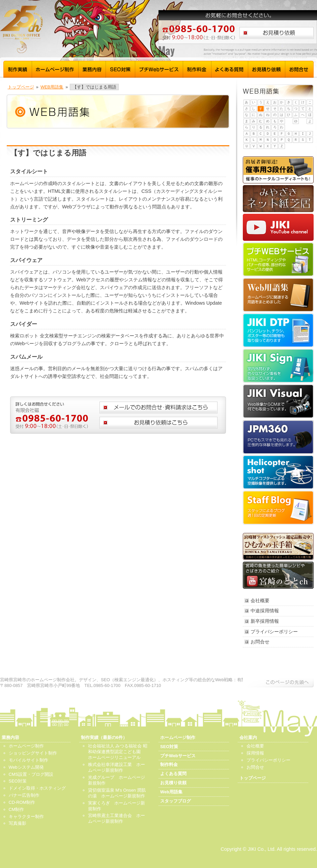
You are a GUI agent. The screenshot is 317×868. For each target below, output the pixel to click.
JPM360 (278, 437)
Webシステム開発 (26, 767)
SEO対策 (121, 68)
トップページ (21, 87)
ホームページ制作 (55, 68)
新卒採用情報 (265, 621)
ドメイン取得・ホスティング (37, 788)
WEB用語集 (52, 87)
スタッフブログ (278, 508)
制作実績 (18, 68)
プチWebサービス (159, 68)
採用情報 (255, 753)
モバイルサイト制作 (28, 760)
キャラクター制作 (26, 816)
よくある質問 (230, 68)
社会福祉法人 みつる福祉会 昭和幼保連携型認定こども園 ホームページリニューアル (118, 752)
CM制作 (17, 809)
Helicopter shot (278, 472)
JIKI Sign (278, 366)
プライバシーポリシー (274, 632)
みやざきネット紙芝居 (278, 199)
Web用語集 (278, 295)
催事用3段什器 (278, 170)
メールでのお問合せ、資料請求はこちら (158, 407)
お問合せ (299, 68)
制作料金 (197, 68)
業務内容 (92, 68)
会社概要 (260, 601)
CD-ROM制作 (22, 802)
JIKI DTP (278, 330)
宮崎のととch (278, 575)
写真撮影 (18, 823)
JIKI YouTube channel (278, 227)
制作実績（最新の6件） (104, 737)
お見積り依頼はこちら (277, 33)
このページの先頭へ (278, 682)
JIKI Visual (278, 401)
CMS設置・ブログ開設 (31, 774)
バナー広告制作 (24, 795)
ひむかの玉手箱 (278, 546)
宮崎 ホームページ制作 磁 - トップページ (64, 30)
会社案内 (248, 737)
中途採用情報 (265, 611)
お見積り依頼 (267, 68)
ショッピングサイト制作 (33, 753)
